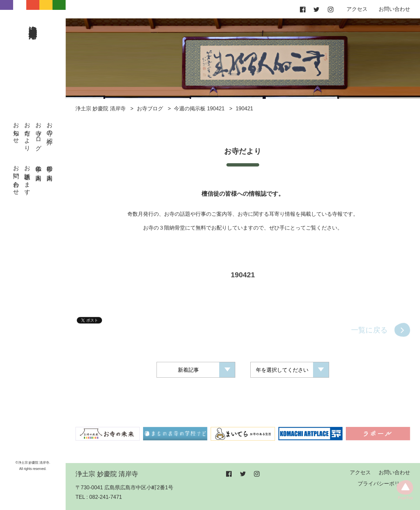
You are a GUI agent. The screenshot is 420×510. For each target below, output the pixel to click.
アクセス (357, 9)
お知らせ (16, 130)
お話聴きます (27, 177)
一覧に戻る (369, 334)
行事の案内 (50, 166)
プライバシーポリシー (384, 484)
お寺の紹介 (50, 127)
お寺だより (27, 133)
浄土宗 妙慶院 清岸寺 (33, 22)
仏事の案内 (38, 166)
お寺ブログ (38, 133)
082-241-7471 (106, 497)
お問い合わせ (16, 177)
